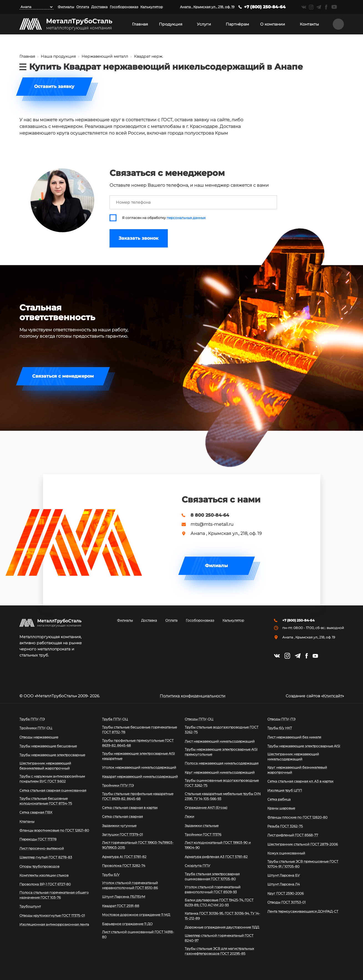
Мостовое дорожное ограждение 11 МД (136, 915)
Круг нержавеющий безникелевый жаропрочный (297, 770)
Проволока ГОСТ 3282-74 (124, 866)
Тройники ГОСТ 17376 (203, 834)
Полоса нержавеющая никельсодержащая (222, 763)
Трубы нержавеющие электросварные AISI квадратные (139, 756)
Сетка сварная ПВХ (36, 812)
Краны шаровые (281, 808)
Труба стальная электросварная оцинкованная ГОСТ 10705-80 (212, 876)
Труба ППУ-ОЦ (115, 719)
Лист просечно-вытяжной (42, 848)
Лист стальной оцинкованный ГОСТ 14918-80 (138, 934)
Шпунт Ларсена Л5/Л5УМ (124, 897)
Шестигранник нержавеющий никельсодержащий (293, 757)
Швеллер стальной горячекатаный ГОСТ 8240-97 (219, 938)
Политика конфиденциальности (193, 696)
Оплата (83, 7)
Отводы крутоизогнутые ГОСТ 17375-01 (52, 915)
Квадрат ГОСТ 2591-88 (121, 906)
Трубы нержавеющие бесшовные (48, 746)
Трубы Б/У (111, 875)
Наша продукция (58, 56)
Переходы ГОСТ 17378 (38, 839)
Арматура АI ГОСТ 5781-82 (124, 857)
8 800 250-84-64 (210, 515)
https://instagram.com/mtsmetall (311, 7)
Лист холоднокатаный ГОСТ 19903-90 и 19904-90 (218, 845)
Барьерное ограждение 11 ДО (127, 924)
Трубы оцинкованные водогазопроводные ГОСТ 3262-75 (222, 783)
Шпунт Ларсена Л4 (284, 884)
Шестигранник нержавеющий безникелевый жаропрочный (45, 766)
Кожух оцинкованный (286, 853)
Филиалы (66, 7)
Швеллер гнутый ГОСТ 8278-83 (46, 857)
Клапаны (27, 821)
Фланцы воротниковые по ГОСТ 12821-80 (54, 830)
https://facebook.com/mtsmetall (326, 7)
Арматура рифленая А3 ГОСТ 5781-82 (216, 857)
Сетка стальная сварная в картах (130, 808)
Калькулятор (152, 7)
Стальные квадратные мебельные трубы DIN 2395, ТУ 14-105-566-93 (223, 796)
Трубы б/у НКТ (280, 728)
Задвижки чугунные (119, 826)
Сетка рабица (279, 799)
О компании (273, 24)
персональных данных (186, 218)
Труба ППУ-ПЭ (32, 719)
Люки (189, 816)
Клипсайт (332, 696)
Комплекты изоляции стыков (44, 875)
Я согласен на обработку (164, 218)
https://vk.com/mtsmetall (304, 7)
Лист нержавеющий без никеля (294, 737)
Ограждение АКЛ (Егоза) (206, 808)
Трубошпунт (30, 906)
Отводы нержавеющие (39, 737)
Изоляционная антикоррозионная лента (54, 924)
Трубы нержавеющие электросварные (52, 755)
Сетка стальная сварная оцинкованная (53, 790)
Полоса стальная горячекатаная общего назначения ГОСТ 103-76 (54, 895)
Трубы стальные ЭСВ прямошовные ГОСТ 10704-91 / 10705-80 (303, 864)
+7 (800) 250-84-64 (265, 7)
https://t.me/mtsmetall (319, 7)
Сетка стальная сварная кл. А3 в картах (300, 781)
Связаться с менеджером (63, 376)
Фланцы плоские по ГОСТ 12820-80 (297, 817)
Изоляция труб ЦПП (285, 790)
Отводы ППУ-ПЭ (281, 719)
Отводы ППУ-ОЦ (199, 719)
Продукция (171, 24)
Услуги (204, 24)
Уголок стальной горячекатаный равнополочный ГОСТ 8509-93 (213, 889)
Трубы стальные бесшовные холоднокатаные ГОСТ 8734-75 (46, 801)
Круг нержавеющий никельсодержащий (220, 772)
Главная (140, 24)
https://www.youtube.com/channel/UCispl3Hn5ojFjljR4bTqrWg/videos (334, 7)
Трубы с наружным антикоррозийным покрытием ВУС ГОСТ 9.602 (52, 779)
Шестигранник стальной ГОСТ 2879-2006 (303, 844)
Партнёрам (237, 24)
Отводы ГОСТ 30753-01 (286, 902)
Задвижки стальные (202, 826)
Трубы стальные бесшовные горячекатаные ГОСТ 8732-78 (139, 730)
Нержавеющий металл (105, 56)
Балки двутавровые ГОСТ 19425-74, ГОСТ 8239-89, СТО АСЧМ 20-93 (219, 902)
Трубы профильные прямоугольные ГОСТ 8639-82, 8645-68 (138, 743)
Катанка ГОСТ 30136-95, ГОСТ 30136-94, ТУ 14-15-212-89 (222, 916)
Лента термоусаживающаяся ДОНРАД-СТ (303, 911)
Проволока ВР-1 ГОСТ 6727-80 (45, 884)
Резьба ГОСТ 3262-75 (285, 826)
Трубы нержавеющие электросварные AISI (304, 746)
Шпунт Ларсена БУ (284, 875)
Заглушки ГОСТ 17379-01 (122, 834)
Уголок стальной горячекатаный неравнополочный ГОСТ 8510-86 (130, 885)
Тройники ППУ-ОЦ (36, 728)
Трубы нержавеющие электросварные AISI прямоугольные (221, 752)
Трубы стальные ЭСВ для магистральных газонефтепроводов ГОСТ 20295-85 (219, 951)
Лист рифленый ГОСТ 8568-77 (293, 835)
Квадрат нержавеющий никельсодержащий (140, 776)
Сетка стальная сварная (122, 816)
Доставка (99, 7)
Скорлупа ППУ (197, 866)
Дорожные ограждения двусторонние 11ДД (222, 927)
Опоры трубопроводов (39, 866)
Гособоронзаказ (124, 7)
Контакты (309, 24)
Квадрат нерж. (148, 56)
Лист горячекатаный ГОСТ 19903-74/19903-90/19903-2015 (138, 845)
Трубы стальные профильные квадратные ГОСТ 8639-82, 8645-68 (138, 796)
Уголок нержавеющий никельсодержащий (139, 767)
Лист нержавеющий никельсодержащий (220, 741)
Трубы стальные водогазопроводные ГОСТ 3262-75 (222, 730)
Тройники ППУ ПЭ (118, 785)
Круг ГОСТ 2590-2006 (285, 893)
